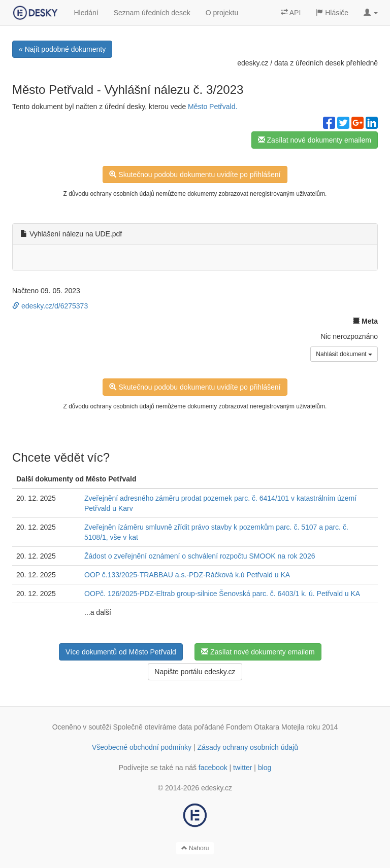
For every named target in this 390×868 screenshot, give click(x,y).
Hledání (86, 13)
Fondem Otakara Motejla (265, 727)
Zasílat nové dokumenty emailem (315, 140)
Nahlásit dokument (344, 354)
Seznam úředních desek (152, 13)
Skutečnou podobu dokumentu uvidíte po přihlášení (195, 175)
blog (265, 768)
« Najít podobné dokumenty (62, 49)
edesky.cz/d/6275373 (50, 306)
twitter (242, 768)
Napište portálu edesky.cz (195, 672)
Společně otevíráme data (153, 727)
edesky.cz (253, 63)
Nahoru (195, 848)
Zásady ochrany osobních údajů (248, 747)
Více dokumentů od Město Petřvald (121, 652)
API (291, 13)
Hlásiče (332, 13)
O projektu (222, 13)
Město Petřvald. (213, 107)
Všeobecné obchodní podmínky (142, 747)
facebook (213, 768)
